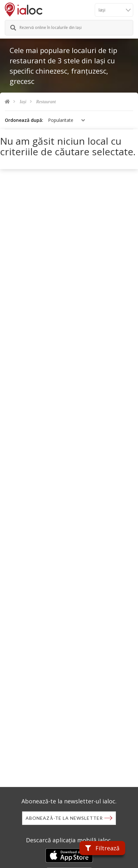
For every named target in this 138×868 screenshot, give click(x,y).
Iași (23, 102)
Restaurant (46, 102)
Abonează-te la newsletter (64, 818)
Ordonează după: (24, 120)
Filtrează (102, 848)
